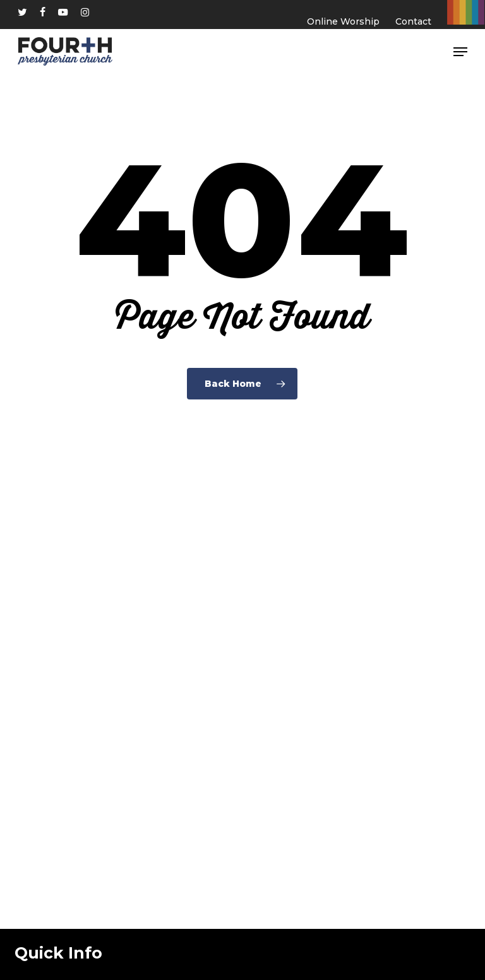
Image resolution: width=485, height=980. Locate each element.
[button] (460, 52)
